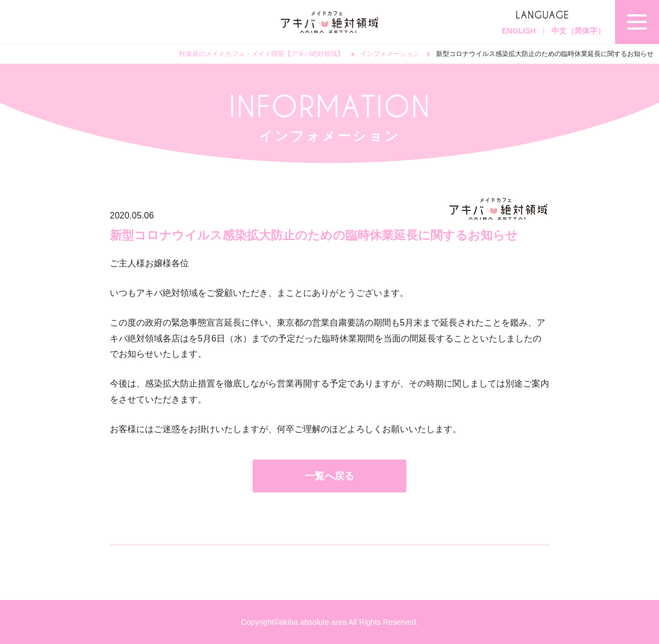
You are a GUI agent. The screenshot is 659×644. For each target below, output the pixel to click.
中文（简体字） (578, 31)
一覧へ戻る (329, 476)
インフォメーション (390, 54)
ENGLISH (518, 31)
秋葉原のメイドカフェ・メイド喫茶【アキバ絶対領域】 (261, 54)
